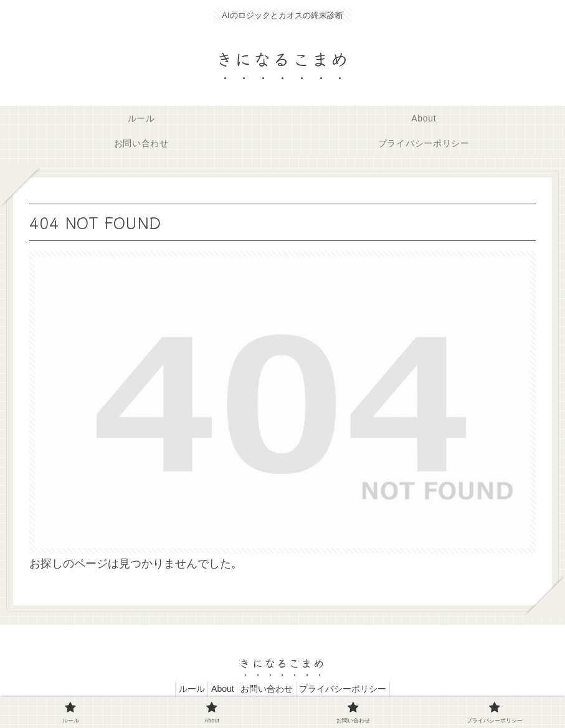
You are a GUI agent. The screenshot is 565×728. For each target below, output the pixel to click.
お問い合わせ (270, 689)
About (220, 689)
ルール (182, 689)
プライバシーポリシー (353, 689)
